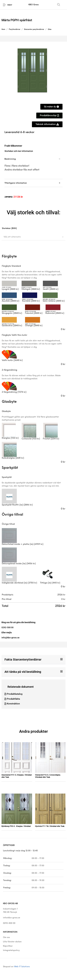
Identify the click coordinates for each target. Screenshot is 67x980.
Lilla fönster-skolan (12, 942)
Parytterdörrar (15, 29)
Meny (10, 5)
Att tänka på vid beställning (23, 672)
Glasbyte (6, 411)
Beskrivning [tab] (10, 159)
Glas (50, 29)
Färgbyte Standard (11, 266)
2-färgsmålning (9, 370)
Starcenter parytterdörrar (34, 29)
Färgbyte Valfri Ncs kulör (14, 335)
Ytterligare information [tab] (16, 183)
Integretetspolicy (11, 950)
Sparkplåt (7, 477)
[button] (33, 660)
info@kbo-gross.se (12, 918)
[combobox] (33, 237)
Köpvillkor (8, 946)
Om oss (6, 937)
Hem (3, 29)
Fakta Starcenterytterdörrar (23, 659)
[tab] (33, 167)
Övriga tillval (8, 524)
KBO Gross (34, 5)
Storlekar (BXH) (9, 228)
